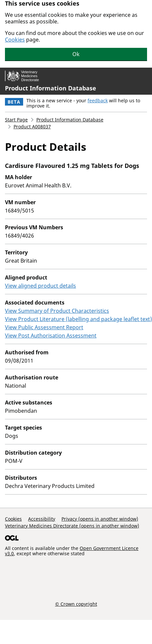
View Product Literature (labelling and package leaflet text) (78, 319)
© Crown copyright (76, 604)
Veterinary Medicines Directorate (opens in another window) (72, 526)
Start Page (16, 120)
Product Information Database (51, 88)
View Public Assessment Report (44, 327)
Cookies (15, 40)
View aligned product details (40, 286)
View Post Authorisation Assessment (51, 336)
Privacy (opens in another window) (100, 519)
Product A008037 (32, 127)
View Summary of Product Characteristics (57, 311)
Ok (76, 54)
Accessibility (42, 519)
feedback (98, 100)
